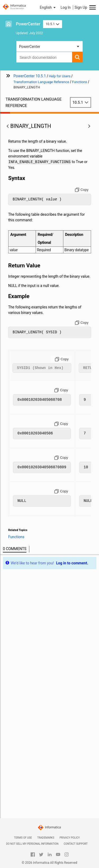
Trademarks (46, 838)
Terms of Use (23, 838)
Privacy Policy (70, 838)
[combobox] (44, 57)
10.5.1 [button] (53, 24)
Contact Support (76, 844)
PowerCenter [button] (30, 47)
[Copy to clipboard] (82, 190)
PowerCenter (28, 24)
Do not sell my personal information (32, 844)
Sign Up (81, 7)
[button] (48, 7)
